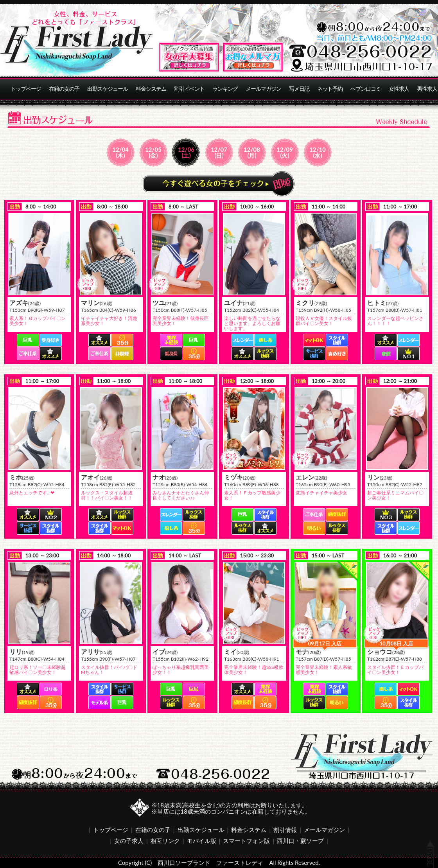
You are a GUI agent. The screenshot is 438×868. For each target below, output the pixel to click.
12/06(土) (186, 152)
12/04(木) (120, 152)
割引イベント (189, 89)
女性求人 (399, 89)
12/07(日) (219, 152)
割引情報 (285, 830)
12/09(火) (285, 152)
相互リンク (165, 841)
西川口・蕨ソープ (300, 841)
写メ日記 (299, 89)
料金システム (151, 89)
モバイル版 (202, 841)
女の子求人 (129, 841)
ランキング (225, 89)
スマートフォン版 (246, 841)
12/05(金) (153, 152)
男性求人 (427, 89)
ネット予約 (330, 89)
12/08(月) (252, 152)
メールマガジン (263, 89)
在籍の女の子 (64, 89)
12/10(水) (318, 152)
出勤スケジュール (108, 89)
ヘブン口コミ (366, 89)
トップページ (26, 89)
